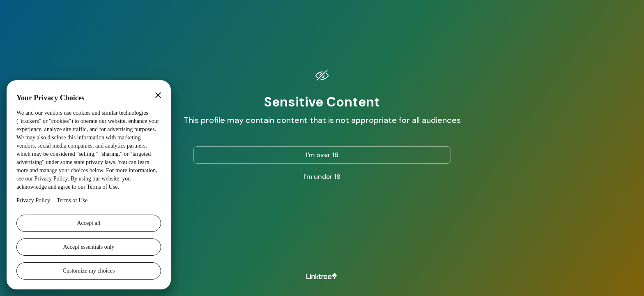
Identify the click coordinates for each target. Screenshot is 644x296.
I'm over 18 (322, 155)
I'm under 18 (322, 177)
